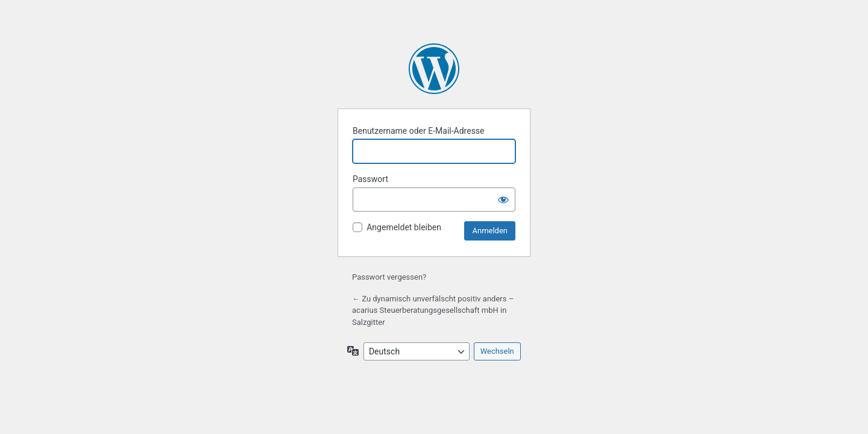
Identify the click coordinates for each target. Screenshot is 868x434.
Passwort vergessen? (389, 277)
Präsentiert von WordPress (434, 69)
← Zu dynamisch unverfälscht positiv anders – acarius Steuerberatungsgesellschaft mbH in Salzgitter (433, 310)
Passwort (370, 179)
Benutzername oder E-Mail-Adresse (419, 131)
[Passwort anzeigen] (503, 200)
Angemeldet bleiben (404, 227)
